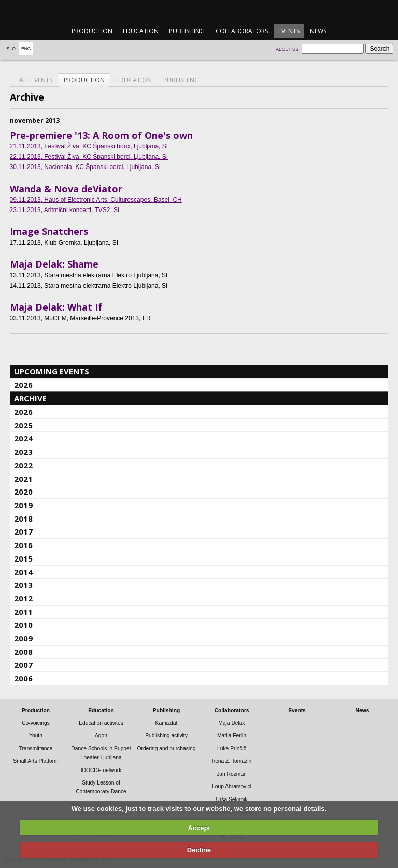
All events (36, 80)
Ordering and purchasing (167, 748)
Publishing (187, 31)
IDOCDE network (101, 770)
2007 (23, 665)
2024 (23, 438)
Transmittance (36, 748)
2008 (23, 652)
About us (287, 49)
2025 (23, 425)
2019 (23, 505)
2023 (23, 452)
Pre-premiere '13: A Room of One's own (101, 135)
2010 (23, 625)
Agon (101, 736)
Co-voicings (36, 723)
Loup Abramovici (232, 786)
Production (92, 31)
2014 (23, 572)
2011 (23, 612)
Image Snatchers (49, 231)
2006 (23, 678)
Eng (26, 49)
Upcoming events (52, 371)
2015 (23, 558)
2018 (23, 519)
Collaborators (242, 31)
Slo (11, 49)
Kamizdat (167, 723)
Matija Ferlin (232, 736)
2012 (23, 598)
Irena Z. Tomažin (232, 761)
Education (141, 31)
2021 (23, 479)
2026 (23, 385)
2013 (23, 585)
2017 (23, 531)
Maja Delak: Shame (54, 264)
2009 (23, 638)
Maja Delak (231, 723)
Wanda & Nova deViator (66, 189)
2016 (23, 545)
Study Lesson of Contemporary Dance (101, 787)
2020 (23, 492)
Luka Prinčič (232, 748)
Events (289, 31)
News (318, 31)
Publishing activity (166, 736)
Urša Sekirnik (231, 799)
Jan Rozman (232, 774)
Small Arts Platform (35, 761)
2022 (23, 465)
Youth (36, 736)
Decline (199, 850)
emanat (199, 11)
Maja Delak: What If (56, 307)
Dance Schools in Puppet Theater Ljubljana (101, 753)
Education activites (101, 723)
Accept (199, 828)
